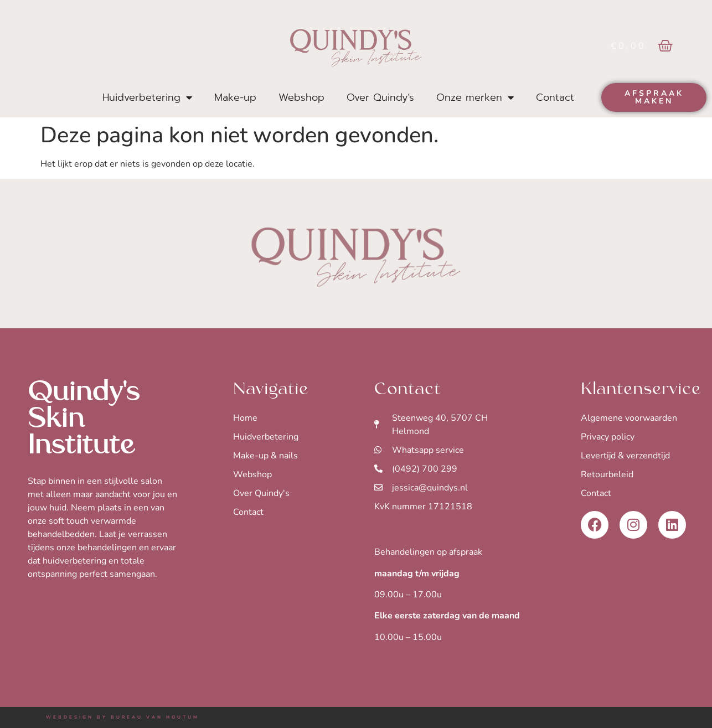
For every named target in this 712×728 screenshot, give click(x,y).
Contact (555, 97)
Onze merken (475, 97)
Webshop (301, 97)
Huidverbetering (147, 97)
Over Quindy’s (380, 97)
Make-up (235, 97)
